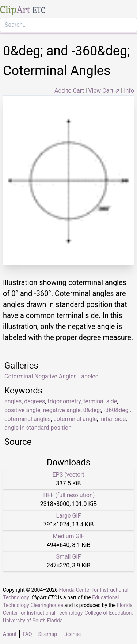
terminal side (100, 401)
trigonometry (64, 401)
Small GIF (68, 557)
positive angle (22, 410)
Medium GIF (68, 536)
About (10, 634)
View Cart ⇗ (104, 91)
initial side (113, 419)
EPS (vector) (69, 475)
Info (129, 91)
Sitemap (48, 634)
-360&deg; (117, 410)
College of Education (108, 613)
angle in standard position (38, 428)
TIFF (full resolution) (69, 495)
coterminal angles (28, 419)
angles (13, 401)
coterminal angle (75, 419)
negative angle (62, 410)
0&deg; (92, 410)
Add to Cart (69, 91)
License (72, 634)
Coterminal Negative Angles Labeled (52, 376)
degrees (35, 401)
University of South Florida (33, 621)
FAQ (27, 634)
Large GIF (68, 516)
